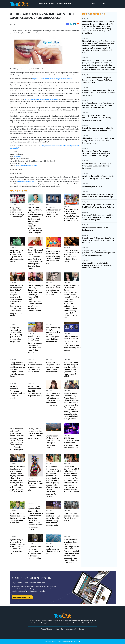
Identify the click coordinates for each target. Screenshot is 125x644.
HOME (41, 4)
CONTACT (68, 4)
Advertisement (71, 629)
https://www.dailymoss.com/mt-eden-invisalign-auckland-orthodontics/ (44, 147)
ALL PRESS (59, 4)
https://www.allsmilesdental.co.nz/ (26, 166)
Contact (82, 629)
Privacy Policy (59, 629)
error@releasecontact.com (26, 182)
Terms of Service (46, 629)
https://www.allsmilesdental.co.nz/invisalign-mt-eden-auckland (52, 79)
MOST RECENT (49, 4)
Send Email (17, 157)
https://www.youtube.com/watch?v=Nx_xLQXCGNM (41, 99)
